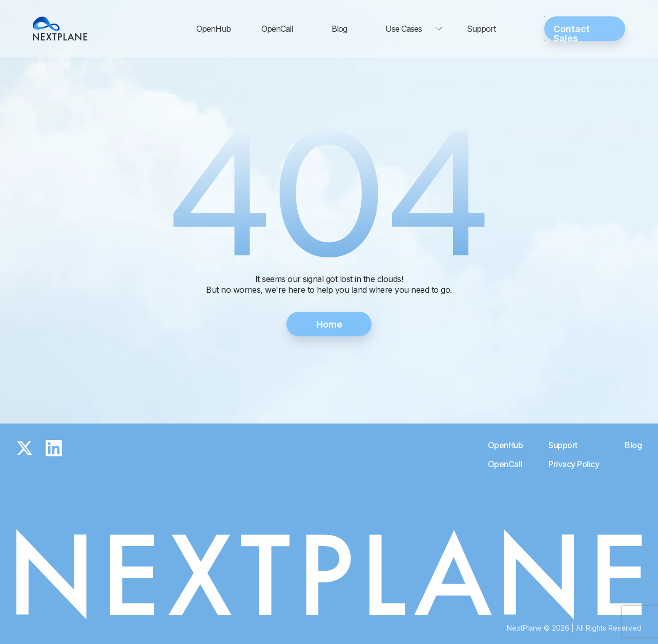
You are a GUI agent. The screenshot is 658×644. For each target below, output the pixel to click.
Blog (339, 29)
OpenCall (277, 29)
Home (329, 324)
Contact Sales (572, 32)
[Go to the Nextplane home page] (60, 29)
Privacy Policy (574, 464)
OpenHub (213, 29)
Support (481, 29)
